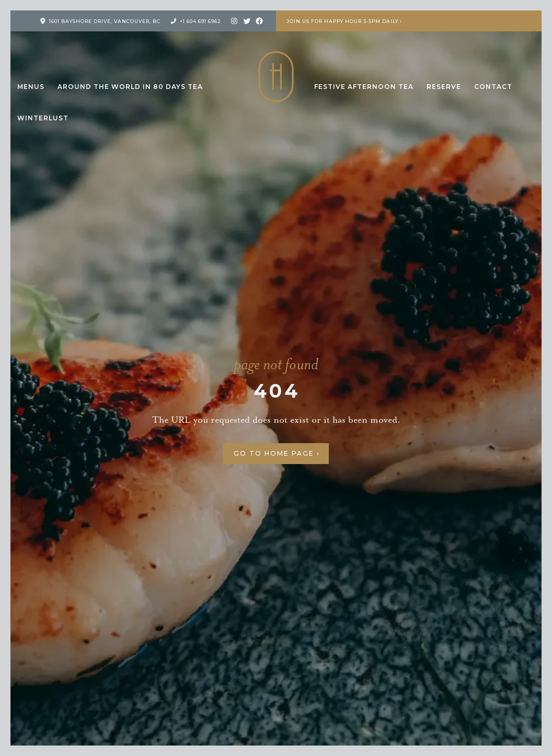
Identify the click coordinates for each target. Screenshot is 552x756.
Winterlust (43, 118)
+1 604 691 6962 (200, 21)
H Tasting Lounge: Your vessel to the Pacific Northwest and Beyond (276, 76)
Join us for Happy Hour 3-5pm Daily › (344, 21)
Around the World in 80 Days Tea (130, 87)
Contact (493, 87)
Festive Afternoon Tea (364, 87)
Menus (31, 87)
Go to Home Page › (277, 453)
